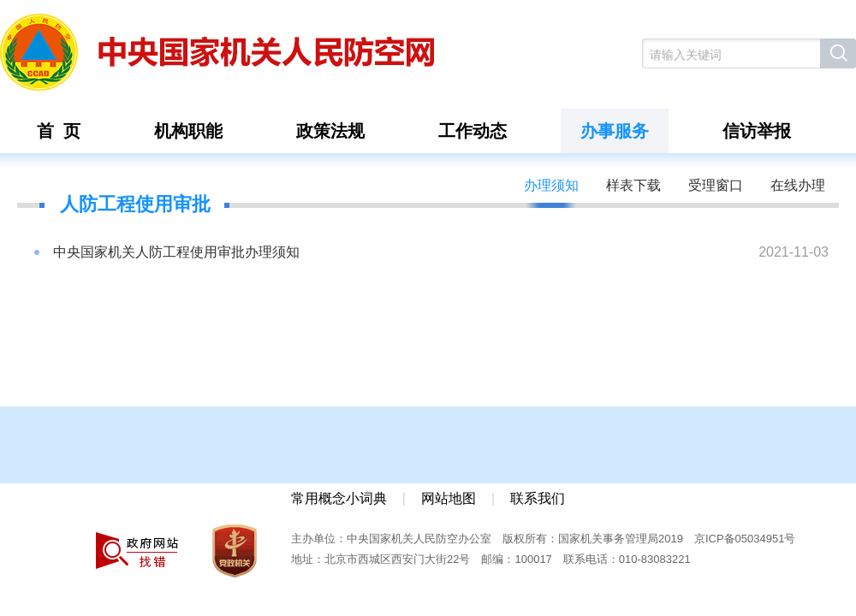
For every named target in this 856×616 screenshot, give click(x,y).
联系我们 (538, 498)
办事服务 (615, 131)
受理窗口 (716, 185)
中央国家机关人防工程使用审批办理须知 (176, 252)
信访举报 (757, 131)
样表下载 (633, 185)
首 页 (59, 131)
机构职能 (188, 131)
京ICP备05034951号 (745, 539)
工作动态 (473, 131)
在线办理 (798, 185)
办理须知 (551, 185)
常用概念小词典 (339, 498)
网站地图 (449, 498)
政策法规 (330, 131)
